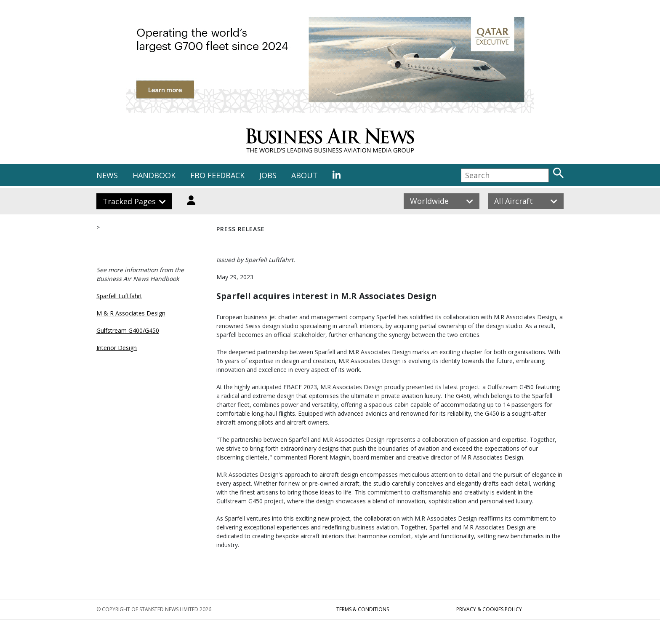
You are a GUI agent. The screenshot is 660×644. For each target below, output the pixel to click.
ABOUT (305, 175)
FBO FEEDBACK (217, 175)
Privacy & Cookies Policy (489, 609)
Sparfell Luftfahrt (119, 296)
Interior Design (117, 348)
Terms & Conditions (363, 609)
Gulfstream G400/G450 (128, 330)
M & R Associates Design (131, 313)
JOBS (268, 175)
